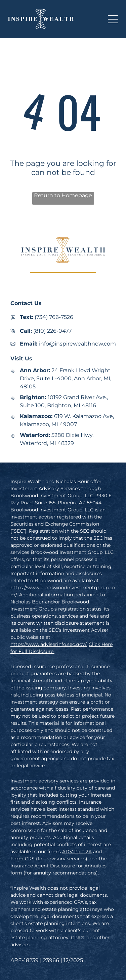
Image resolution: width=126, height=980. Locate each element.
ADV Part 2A (77, 852)
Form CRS (23, 859)
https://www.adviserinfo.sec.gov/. (49, 644)
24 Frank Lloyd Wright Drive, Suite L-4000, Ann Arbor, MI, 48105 (66, 378)
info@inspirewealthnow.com (77, 344)
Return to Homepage (63, 195)
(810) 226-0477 (52, 331)
